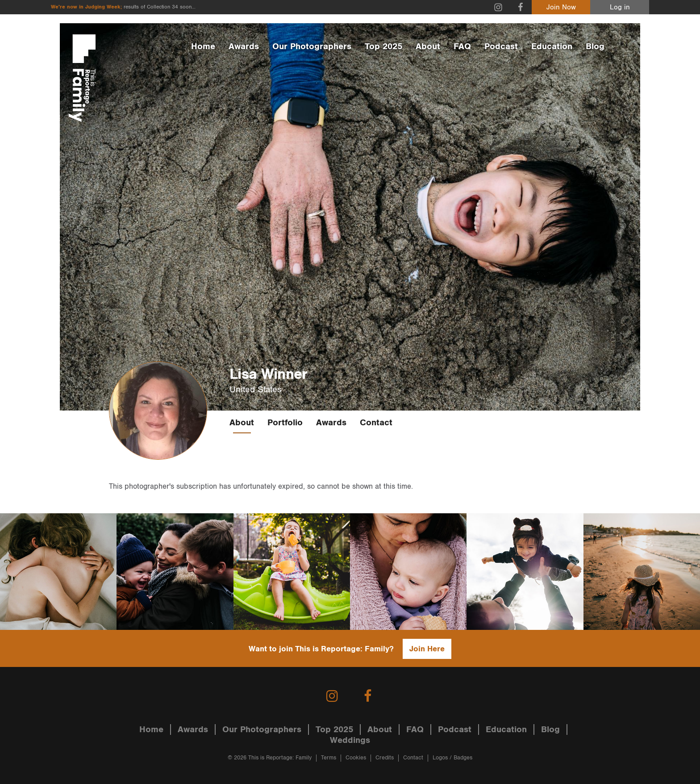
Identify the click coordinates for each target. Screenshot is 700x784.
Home (203, 46)
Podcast (501, 46)
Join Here (427, 649)
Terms (329, 758)
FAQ (462, 46)
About (428, 46)
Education (552, 46)
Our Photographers (312, 46)
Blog (595, 46)
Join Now (561, 7)
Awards (244, 46)
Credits (385, 758)
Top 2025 (383, 46)
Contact (376, 423)
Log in (620, 7)
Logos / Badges (452, 758)
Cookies (356, 758)
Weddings (350, 740)
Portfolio (285, 423)
